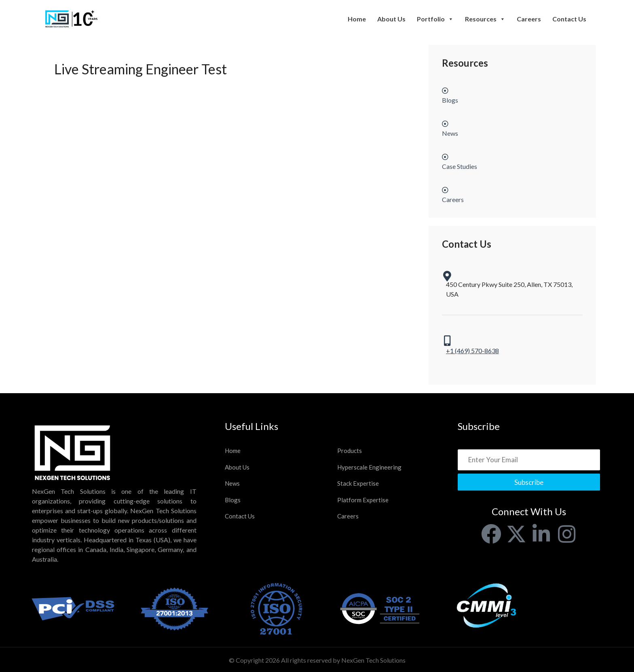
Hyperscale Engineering (369, 467)
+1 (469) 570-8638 (472, 351)
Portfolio (435, 19)
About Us (391, 19)
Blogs (233, 500)
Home (357, 19)
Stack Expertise (358, 483)
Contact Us (569, 19)
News (232, 483)
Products (350, 451)
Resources (485, 19)
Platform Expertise (363, 500)
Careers (529, 19)
